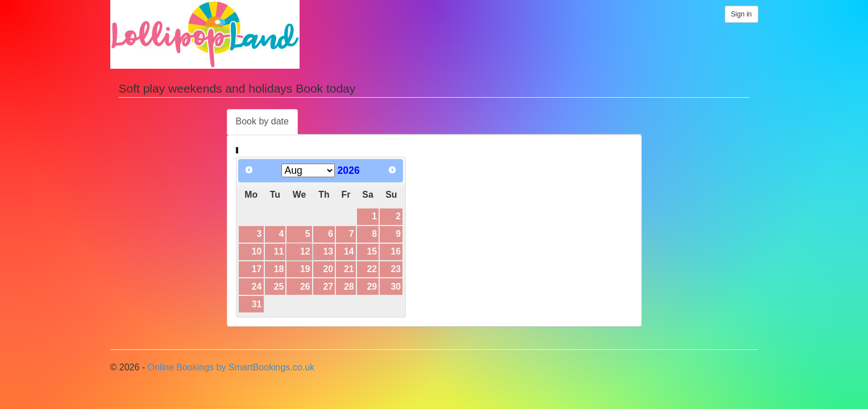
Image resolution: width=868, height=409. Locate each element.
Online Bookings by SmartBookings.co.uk (231, 367)
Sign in (742, 14)
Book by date (262, 121)
